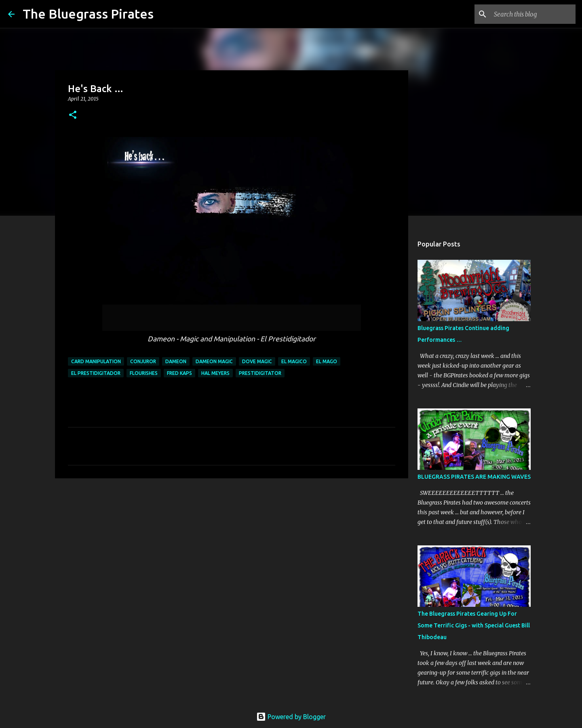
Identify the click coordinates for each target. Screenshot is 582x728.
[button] (73, 115)
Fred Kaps (179, 373)
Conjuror (143, 361)
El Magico (294, 361)
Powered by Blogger (291, 717)
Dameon (176, 361)
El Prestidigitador (96, 373)
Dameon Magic (214, 361)
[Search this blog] (533, 14)
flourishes (144, 373)
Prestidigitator (260, 373)
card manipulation (96, 361)
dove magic (257, 361)
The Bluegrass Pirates (88, 14)
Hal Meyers (215, 373)
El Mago (327, 361)
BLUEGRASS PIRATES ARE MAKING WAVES (474, 477)
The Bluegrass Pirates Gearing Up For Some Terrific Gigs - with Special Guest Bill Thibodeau (474, 625)
